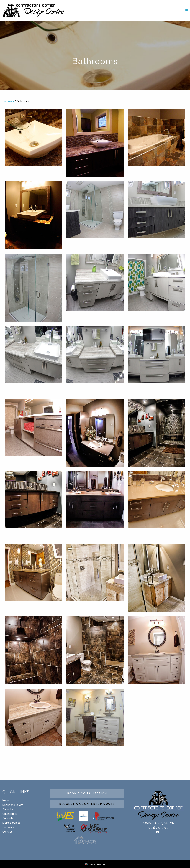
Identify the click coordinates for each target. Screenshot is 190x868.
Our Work (8, 101)
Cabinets (8, 818)
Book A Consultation (87, 793)
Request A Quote (13, 805)
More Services (11, 823)
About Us (8, 809)
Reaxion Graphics (97, 864)
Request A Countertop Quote (87, 804)
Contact (7, 832)
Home (6, 800)
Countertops (10, 814)
